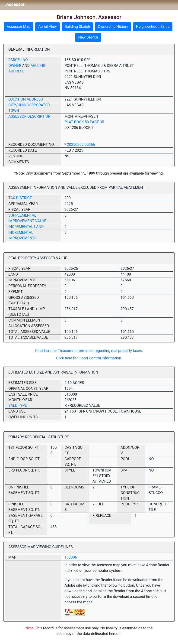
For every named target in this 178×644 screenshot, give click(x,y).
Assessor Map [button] (19, 27)
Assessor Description (30, 116)
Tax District (20, 198)
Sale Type (18, 405)
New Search (88, 37)
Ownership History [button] (113, 27)
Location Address (26, 99)
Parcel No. (18, 60)
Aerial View (47, 27)
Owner (15, 66)
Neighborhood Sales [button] (153, 27)
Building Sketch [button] (77, 27)
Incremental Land (26, 227)
